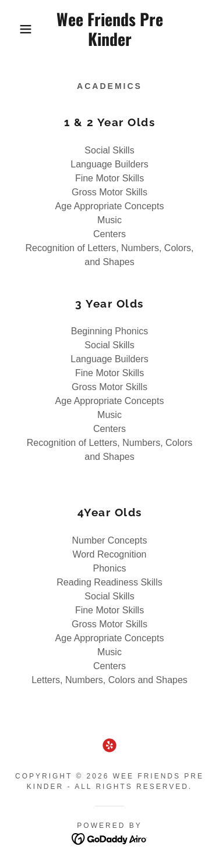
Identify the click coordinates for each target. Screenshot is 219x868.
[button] (17, 29)
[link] (110, 29)
